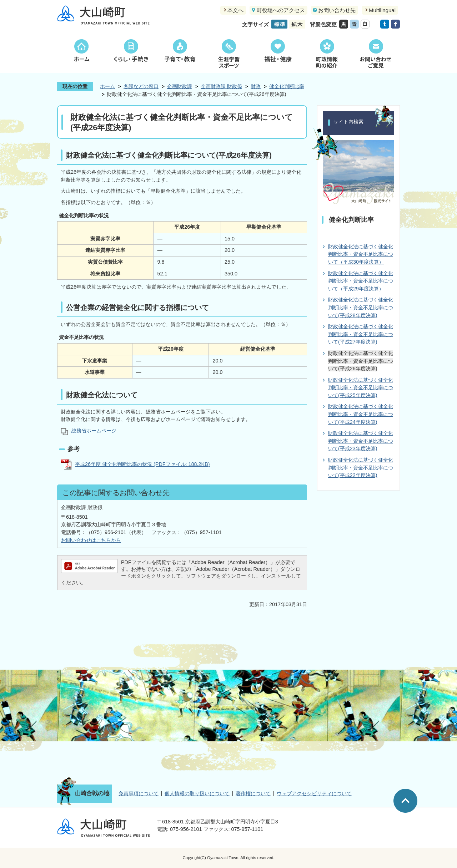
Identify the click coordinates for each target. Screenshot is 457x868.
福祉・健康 (278, 54)
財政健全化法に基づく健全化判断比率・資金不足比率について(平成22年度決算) (361, 468)
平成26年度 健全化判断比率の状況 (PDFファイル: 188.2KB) (142, 464)
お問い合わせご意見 (375, 54)
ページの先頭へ (405, 801)
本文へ (235, 10)
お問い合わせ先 (337, 10)
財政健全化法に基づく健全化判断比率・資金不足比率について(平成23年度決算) (361, 441)
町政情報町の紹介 (327, 54)
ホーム (82, 54)
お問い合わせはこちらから (91, 540)
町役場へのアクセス (281, 10)
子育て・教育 (180, 54)
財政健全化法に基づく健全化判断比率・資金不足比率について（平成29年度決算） (361, 281)
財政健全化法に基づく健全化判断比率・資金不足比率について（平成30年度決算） (361, 254)
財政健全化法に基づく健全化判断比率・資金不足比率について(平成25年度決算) (361, 388)
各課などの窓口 (141, 86)
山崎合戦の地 (92, 793)
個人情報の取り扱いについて (197, 793)
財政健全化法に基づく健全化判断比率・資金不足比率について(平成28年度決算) (361, 307)
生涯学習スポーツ (229, 54)
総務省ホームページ (94, 431)
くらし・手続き (131, 54)
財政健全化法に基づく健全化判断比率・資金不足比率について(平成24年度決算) (361, 414)
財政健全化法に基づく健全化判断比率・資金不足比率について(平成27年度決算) (361, 334)
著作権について (253, 793)
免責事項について (139, 793)
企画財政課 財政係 (221, 86)
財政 (256, 86)
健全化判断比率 (287, 86)
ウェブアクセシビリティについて (314, 793)
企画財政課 (180, 86)
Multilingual (382, 10)
